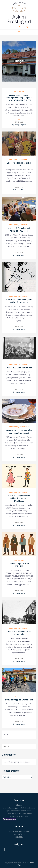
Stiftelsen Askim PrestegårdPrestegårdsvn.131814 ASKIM (19, 834)
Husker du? (13, 159)
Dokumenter (19, 92)
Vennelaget (24, 159)
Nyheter (19, 696)
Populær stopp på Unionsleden (19, 700)
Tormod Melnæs (20, 190)
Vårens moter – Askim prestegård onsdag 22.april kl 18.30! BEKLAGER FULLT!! (19, 98)
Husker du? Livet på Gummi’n (19, 368)
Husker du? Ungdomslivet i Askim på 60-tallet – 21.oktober (19, 498)
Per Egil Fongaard (20, 125)
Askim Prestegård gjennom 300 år (17, 762)
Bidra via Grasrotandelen (19, 816)
